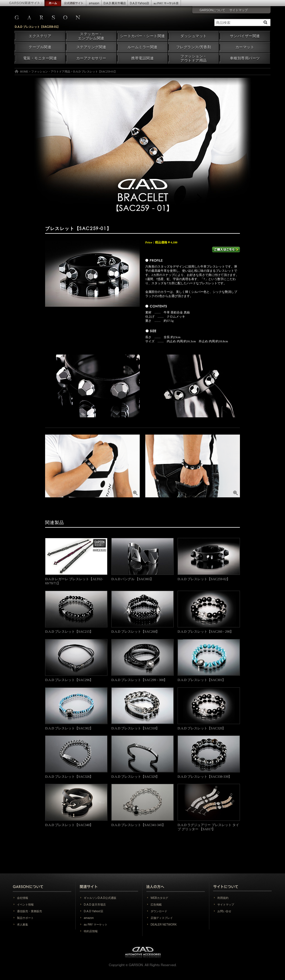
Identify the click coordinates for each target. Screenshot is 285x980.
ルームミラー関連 (142, 47)
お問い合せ (224, 911)
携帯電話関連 (142, 58)
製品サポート (25, 918)
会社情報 (23, 898)
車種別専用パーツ (245, 58)
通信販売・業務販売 (30, 911)
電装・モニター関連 (40, 58)
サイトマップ (239, 10)
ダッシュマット (194, 36)
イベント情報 (25, 905)
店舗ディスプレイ (162, 918)
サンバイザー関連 (245, 36)
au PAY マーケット (96, 925)
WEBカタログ (159, 898)
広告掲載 (156, 905)
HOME (24, 72)
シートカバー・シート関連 (142, 36)
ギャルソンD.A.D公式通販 (100, 898)
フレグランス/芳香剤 (194, 47)
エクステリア (40, 36)
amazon (89, 918)
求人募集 (23, 925)
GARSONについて (212, 10)
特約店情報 (91, 931)
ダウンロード (159, 911)
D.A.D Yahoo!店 (94, 911)
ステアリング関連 (91, 47)
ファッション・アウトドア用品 (194, 58)
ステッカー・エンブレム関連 (91, 36)
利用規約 (223, 898)
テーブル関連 (40, 47)
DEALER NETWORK (164, 925)
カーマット (245, 47)
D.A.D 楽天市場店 (95, 905)
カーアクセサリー (91, 58)
